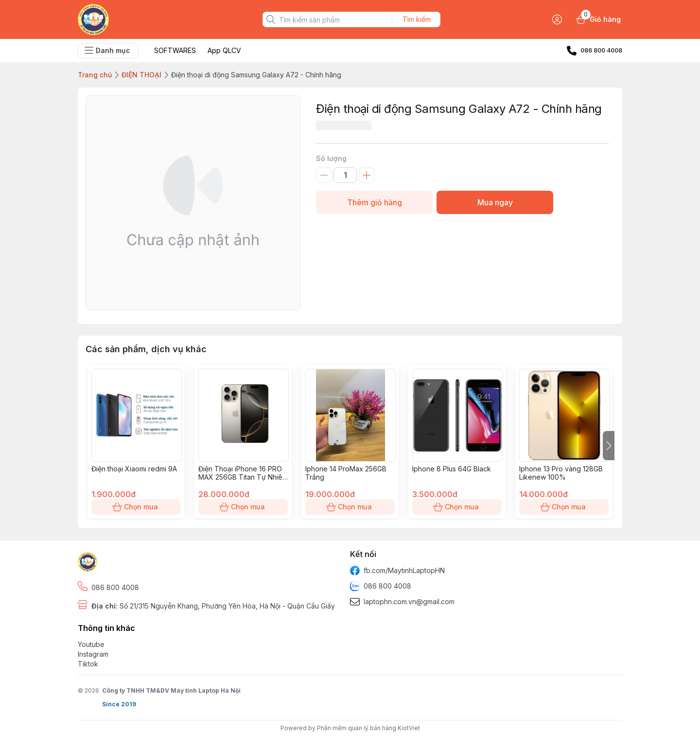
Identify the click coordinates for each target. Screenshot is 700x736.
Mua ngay (495, 202)
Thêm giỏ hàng (374, 202)
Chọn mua (136, 507)
